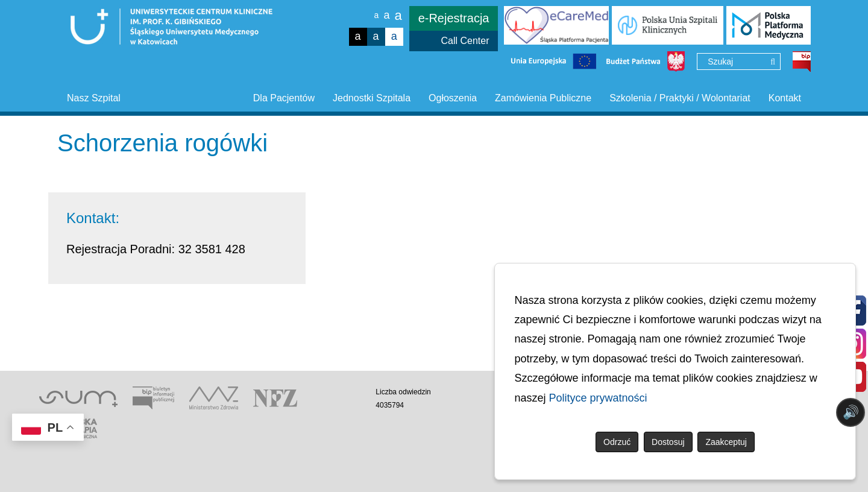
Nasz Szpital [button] (94, 98)
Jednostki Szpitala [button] (372, 98)
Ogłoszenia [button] (453, 98)
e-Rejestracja (454, 18)
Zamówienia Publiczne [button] (543, 98)
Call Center (465, 41)
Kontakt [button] (785, 98)
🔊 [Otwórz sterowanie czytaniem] (851, 412)
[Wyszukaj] (773, 62)
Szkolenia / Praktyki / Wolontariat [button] (680, 98)
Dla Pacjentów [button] (284, 98)
